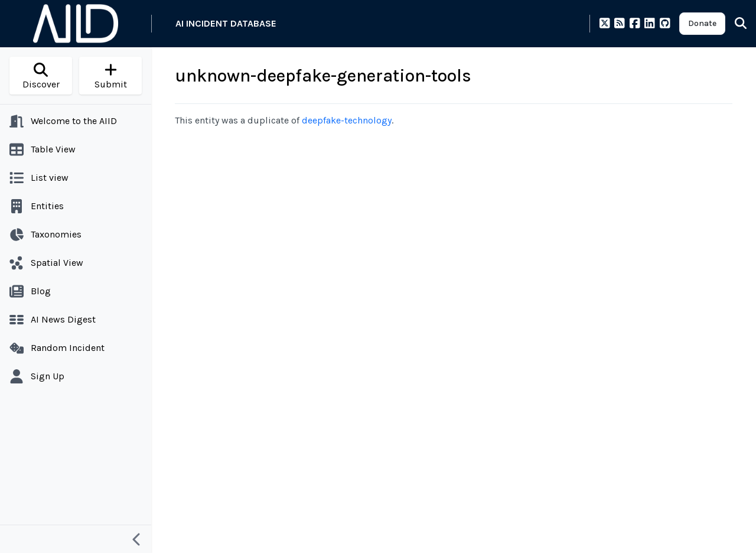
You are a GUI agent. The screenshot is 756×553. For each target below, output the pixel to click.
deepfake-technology (347, 120)
